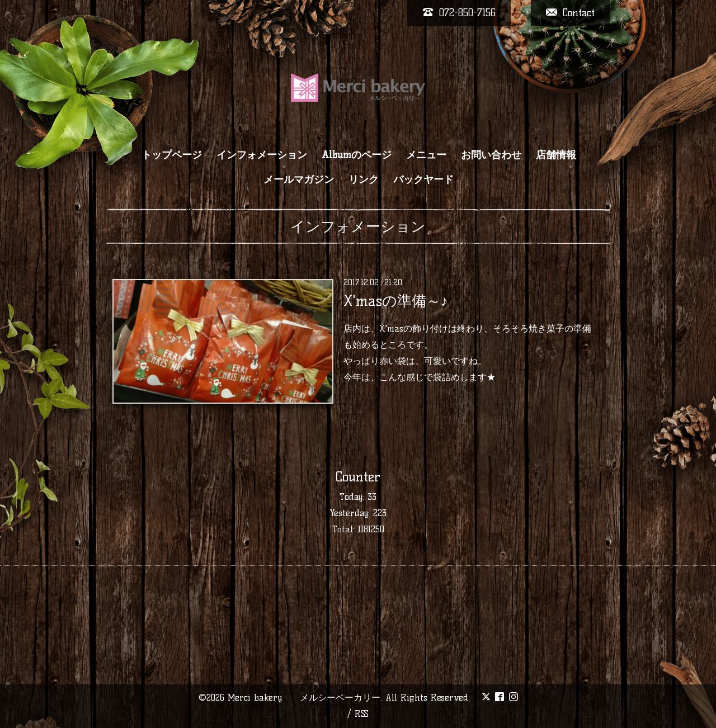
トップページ (172, 155)
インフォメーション (262, 155)
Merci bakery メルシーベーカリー (304, 698)
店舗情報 (556, 155)
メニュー (426, 155)
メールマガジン (299, 179)
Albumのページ (357, 155)
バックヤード (423, 179)
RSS (362, 714)
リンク (364, 179)
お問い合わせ (491, 155)
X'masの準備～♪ (396, 301)
